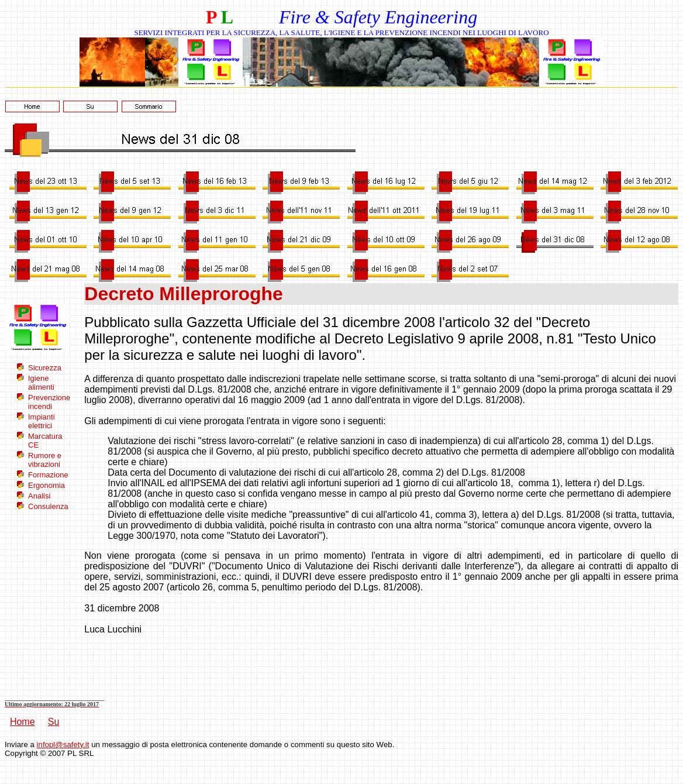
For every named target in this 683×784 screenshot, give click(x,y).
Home (23, 722)
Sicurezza (45, 368)
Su (54, 722)
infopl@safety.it (63, 745)
